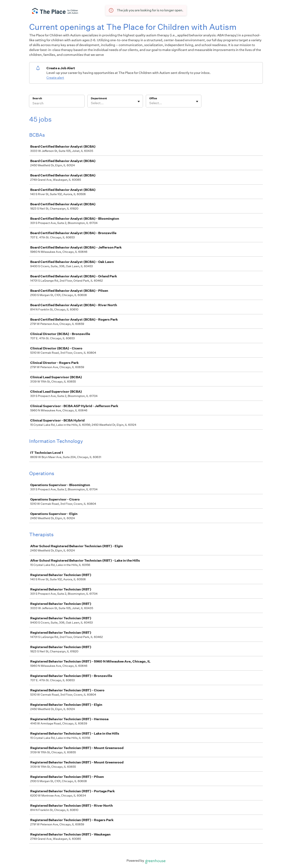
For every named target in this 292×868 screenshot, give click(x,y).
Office (153, 98)
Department (99, 98)
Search (37, 98)
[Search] (57, 104)
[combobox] (91, 103)
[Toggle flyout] (139, 102)
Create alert (55, 78)
